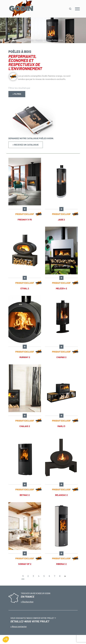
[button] (6, 639)
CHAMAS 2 (61, 357)
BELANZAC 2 (61, 495)
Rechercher (28, 602)
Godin (31, 40)
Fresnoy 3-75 (25, 220)
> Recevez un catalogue (26, 145)
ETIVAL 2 (25, 289)
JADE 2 (61, 220)
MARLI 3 (61, 426)
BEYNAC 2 (25, 495)
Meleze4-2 (61, 289)
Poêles (47, 40)
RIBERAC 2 (61, 564)
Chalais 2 (25, 426)
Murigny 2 (25, 357)
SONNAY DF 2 (25, 564)
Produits (39, 40)
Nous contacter (19, 627)
